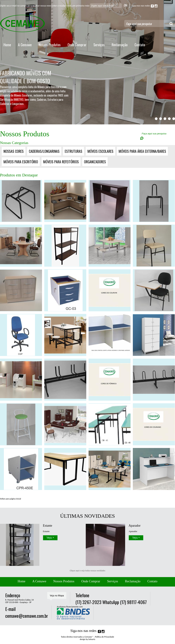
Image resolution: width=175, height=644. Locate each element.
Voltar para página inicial (10, 499)
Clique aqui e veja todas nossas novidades (88, 571)
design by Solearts (87, 639)
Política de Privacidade (105, 637)
